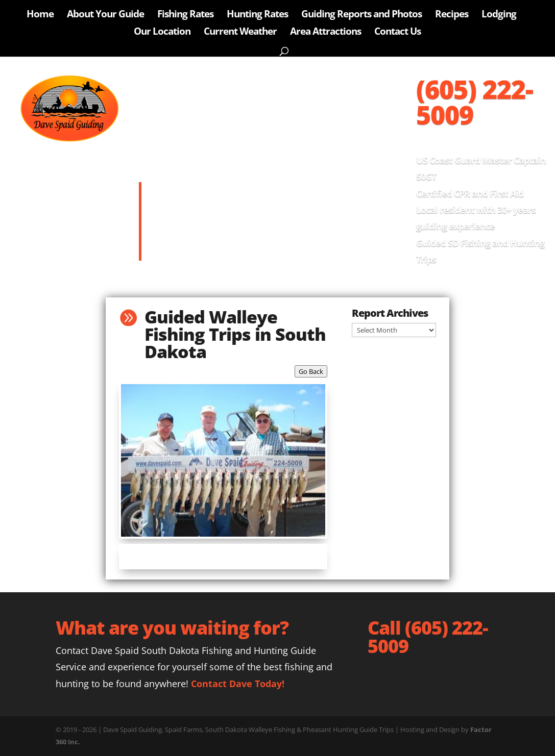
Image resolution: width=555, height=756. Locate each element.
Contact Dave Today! (238, 684)
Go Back (311, 371)
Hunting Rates (257, 15)
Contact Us (397, 33)
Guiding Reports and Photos (361, 15)
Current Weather (240, 33)
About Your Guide (105, 15)
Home (40, 15)
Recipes (452, 15)
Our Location (162, 33)
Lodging (499, 15)
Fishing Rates (185, 15)
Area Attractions (325, 33)
